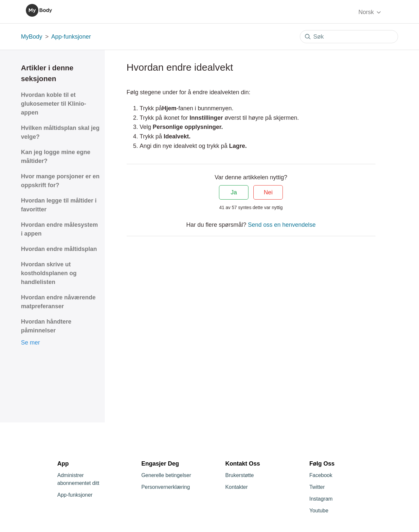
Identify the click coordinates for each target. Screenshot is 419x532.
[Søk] (349, 37)
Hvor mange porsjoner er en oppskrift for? (60, 181)
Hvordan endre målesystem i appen (59, 229)
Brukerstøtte (239, 475)
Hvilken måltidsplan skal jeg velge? (60, 132)
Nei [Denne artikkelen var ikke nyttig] (268, 192)
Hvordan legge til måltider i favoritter (59, 205)
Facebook (321, 475)
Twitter (317, 487)
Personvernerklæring (166, 487)
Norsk (370, 12)
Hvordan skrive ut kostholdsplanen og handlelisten (49, 273)
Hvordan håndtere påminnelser (46, 326)
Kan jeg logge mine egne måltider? (56, 157)
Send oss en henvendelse (282, 225)
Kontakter (236, 487)
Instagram (321, 499)
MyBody (32, 37)
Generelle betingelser (166, 475)
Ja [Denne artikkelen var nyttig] (234, 192)
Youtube (319, 511)
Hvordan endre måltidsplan (59, 249)
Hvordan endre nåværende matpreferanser (58, 302)
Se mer (30, 343)
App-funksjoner (71, 37)
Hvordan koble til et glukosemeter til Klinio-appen (54, 104)
